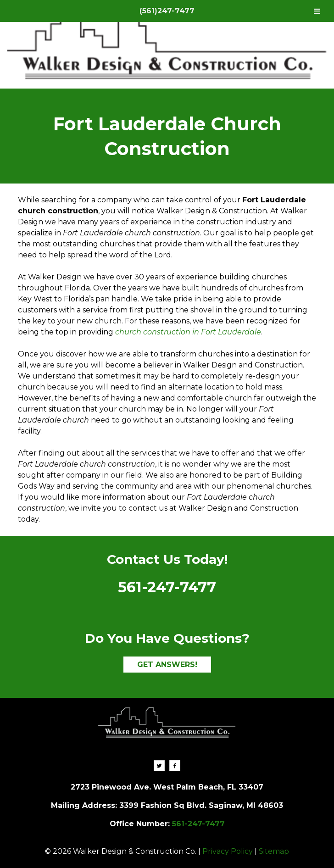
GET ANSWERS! (167, 665)
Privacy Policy (228, 851)
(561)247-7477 (167, 11)
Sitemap (274, 851)
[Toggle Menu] (317, 11)
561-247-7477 (167, 587)
